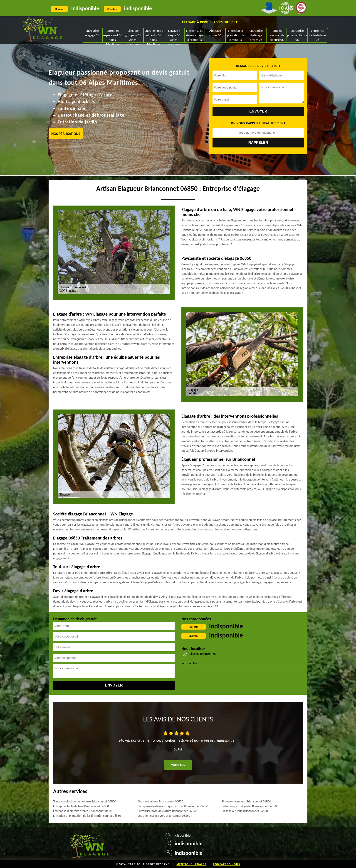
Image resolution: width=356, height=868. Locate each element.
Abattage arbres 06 (215, 33)
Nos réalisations (66, 134)
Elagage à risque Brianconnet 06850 (245, 811)
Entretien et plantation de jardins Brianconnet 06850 (87, 816)
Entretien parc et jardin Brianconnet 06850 (249, 806)
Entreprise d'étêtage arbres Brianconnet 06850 (83, 811)
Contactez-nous (226, 864)
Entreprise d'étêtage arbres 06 (256, 35)
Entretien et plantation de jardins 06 (236, 35)
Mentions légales (191, 864)
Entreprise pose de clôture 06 (297, 35)
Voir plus (178, 765)
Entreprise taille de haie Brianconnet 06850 (81, 806)
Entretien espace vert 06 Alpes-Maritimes (113, 36)
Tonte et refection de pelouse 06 (277, 35)
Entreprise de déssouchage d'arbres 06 (195, 35)
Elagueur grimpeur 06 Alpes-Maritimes (133, 36)
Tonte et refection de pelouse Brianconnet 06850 (85, 801)
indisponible (85, 8)
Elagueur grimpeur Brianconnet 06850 (246, 801)
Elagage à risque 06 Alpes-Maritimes (174, 36)
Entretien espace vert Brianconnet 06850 (164, 816)
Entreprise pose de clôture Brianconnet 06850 (167, 811)
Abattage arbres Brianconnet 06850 (160, 801)
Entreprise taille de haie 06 (318, 35)
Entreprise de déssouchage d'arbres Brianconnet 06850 (173, 806)
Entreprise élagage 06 (92, 33)
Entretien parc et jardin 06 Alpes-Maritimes (154, 36)
